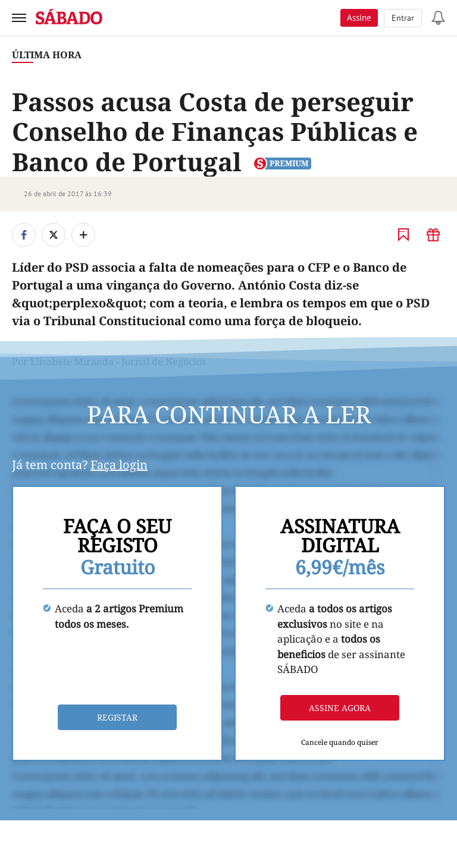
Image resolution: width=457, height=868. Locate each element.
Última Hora (47, 55)
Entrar (403, 18)
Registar (117, 717)
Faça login (119, 465)
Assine (359, 18)
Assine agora (340, 708)
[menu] (19, 18)
